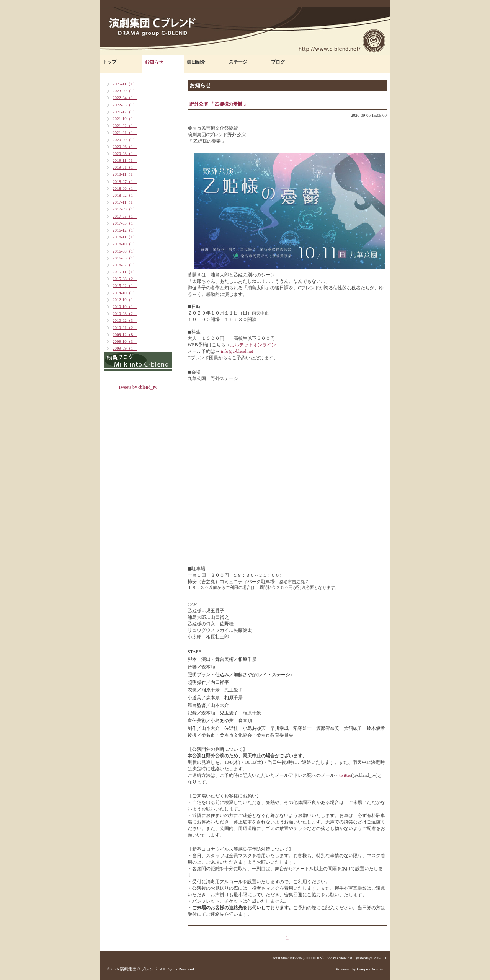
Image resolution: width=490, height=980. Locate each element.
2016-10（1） (125, 244)
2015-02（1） (125, 285)
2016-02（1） (125, 265)
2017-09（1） (125, 209)
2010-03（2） (125, 313)
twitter (345, 775)
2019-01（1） (125, 167)
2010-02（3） (125, 320)
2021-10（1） (125, 119)
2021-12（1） (125, 112)
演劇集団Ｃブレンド (139, 969)
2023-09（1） (125, 91)
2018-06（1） (125, 188)
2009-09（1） (125, 348)
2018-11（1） (125, 174)
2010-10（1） (125, 307)
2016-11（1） (125, 237)
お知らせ (154, 62)
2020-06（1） (125, 147)
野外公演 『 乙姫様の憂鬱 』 (219, 104)
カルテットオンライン (253, 345)
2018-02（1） (125, 195)
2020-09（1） (125, 140)
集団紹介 (196, 62)
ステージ (238, 62)
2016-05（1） (125, 258)
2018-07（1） (125, 181)
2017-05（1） (125, 216)
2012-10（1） (125, 300)
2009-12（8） (125, 334)
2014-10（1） (125, 293)
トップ (109, 62)
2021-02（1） (125, 126)
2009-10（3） (125, 341)
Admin (377, 969)
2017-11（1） (125, 202)
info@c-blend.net (236, 351)
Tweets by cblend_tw (138, 387)
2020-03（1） (125, 153)
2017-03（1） (125, 223)
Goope (362, 969)
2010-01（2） (125, 328)
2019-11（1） (125, 160)
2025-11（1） (125, 84)
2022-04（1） (125, 98)
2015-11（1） (125, 272)
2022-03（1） (125, 105)
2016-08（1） (125, 251)
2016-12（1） (125, 230)
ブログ (278, 62)
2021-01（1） (125, 132)
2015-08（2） (125, 279)
